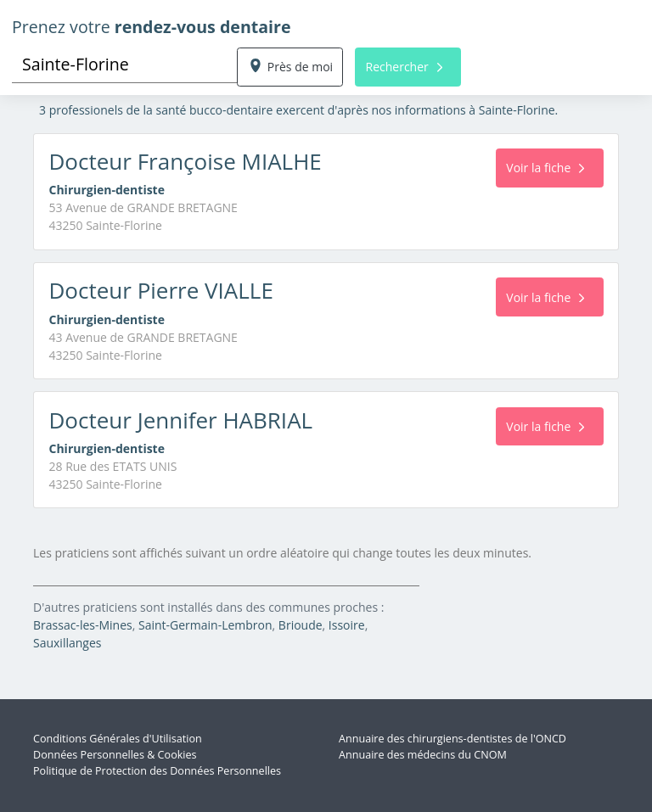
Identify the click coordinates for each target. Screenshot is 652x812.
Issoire (347, 625)
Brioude (301, 625)
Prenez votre (152, 27)
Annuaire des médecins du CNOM (423, 755)
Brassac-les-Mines (83, 625)
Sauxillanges (67, 643)
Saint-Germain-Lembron (205, 625)
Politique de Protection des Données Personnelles (157, 771)
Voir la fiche (545, 168)
